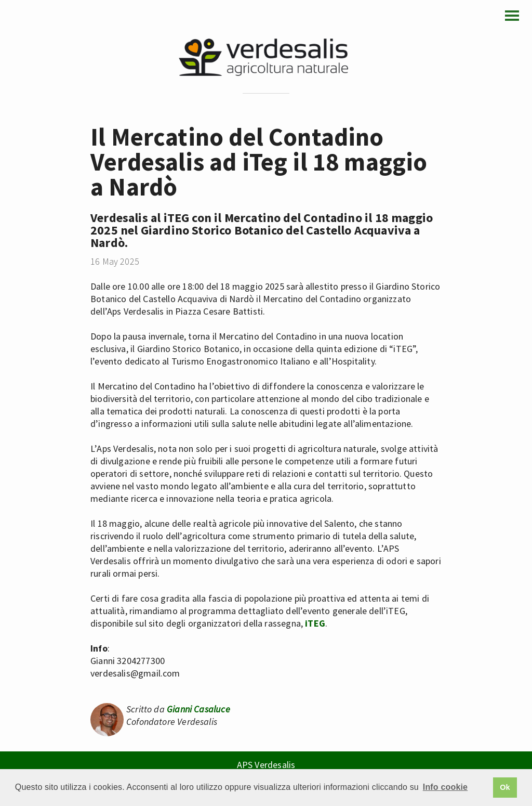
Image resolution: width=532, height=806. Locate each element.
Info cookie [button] (445, 787)
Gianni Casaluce (198, 709)
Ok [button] (505, 787)
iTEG (315, 623)
